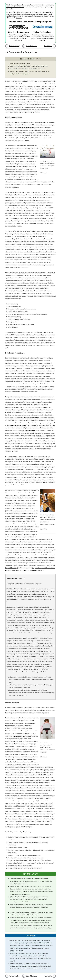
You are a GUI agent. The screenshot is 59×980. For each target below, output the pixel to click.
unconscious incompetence (31, 418)
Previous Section (14, 46)
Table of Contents (31, 46)
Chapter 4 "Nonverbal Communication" (33, 570)
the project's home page (25, 14)
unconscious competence (45, 436)
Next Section (48, 46)
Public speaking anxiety (47, 770)
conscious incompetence (18, 425)
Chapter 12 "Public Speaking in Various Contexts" (37, 822)
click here (9, 9)
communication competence (28, 128)
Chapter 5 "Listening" (11, 568)
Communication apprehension (22, 736)
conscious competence (28, 431)
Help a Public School (42, 32)
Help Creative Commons (19, 32)
